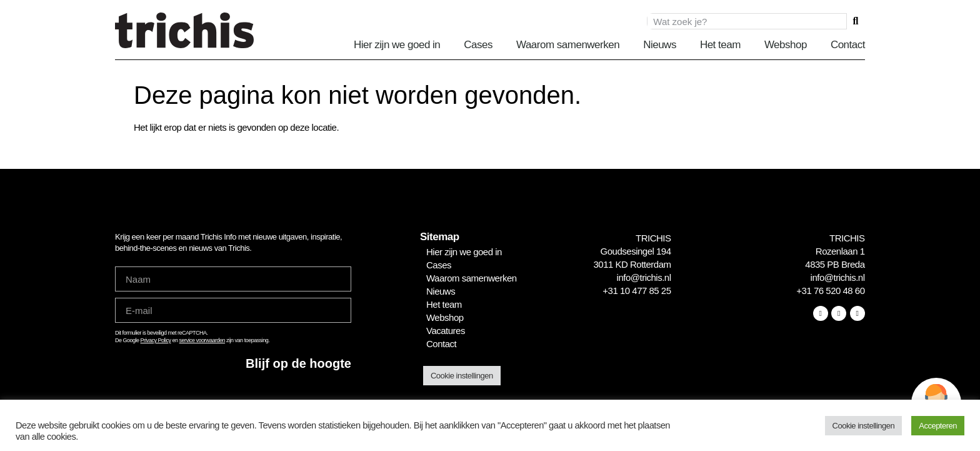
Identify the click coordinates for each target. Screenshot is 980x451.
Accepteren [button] (938, 426)
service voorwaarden (202, 340)
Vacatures (446, 331)
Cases (478, 45)
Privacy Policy (156, 340)
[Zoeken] (856, 21)
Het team (720, 45)
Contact (848, 45)
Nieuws (660, 45)
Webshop (786, 45)
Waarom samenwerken (568, 45)
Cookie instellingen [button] (462, 376)
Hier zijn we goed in (397, 45)
